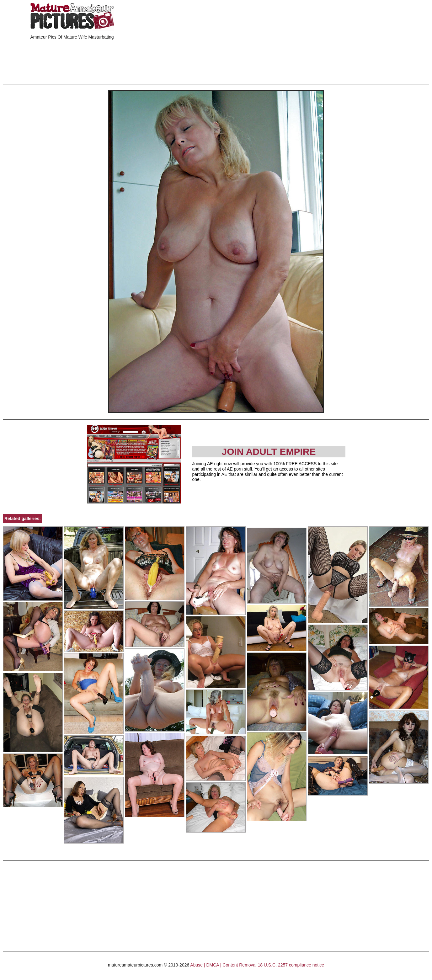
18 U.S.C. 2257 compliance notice (291, 965)
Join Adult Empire (269, 452)
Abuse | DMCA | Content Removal (223, 965)
